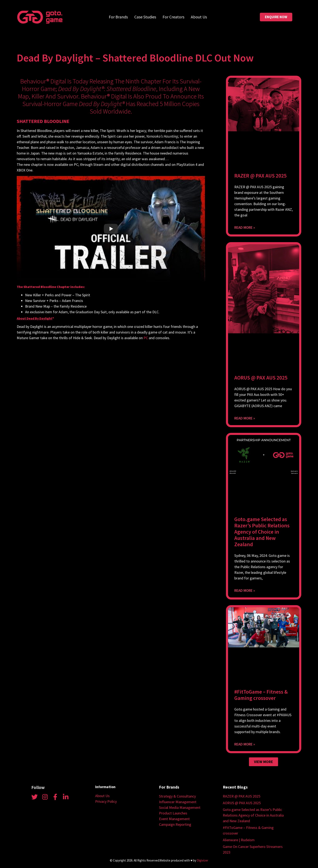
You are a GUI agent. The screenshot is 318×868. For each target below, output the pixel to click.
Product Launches (173, 813)
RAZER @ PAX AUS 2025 (260, 176)
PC (146, 338)
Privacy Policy (106, 801)
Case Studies (145, 17)
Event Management (174, 819)
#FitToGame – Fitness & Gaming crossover (261, 695)
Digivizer (203, 860)
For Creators (173, 17)
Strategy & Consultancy (177, 796)
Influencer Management (178, 802)
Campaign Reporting (175, 824)
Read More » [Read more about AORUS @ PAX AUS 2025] (245, 418)
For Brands (118, 17)
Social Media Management (180, 807)
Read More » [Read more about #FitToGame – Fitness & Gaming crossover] (245, 744)
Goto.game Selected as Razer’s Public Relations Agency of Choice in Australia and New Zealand (262, 532)
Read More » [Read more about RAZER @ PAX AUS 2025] (245, 227)
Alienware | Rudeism (239, 840)
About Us (199, 17)
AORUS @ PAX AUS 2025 (261, 378)
